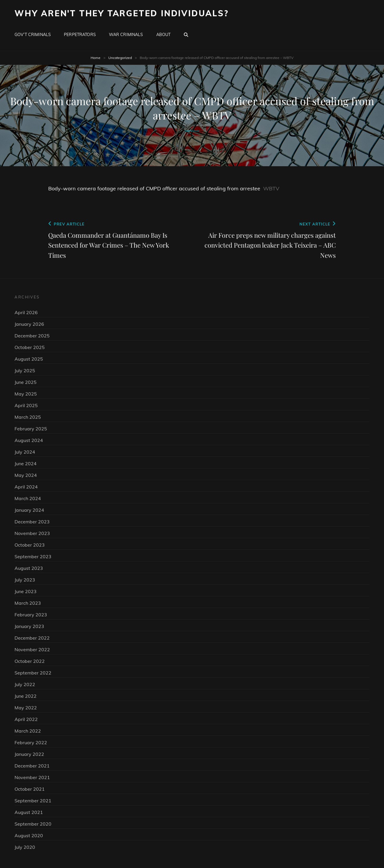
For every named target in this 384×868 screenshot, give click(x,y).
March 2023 (28, 603)
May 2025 (26, 394)
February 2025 (31, 429)
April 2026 (26, 312)
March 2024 (28, 498)
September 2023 (33, 556)
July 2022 (25, 684)
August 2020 (29, 835)
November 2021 (32, 777)
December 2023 (32, 522)
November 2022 (32, 649)
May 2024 (26, 475)
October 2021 (30, 789)
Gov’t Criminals (33, 35)
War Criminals (126, 35)
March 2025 (28, 417)
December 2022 (32, 638)
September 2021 (33, 801)
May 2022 (26, 708)
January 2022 (29, 754)
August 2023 (29, 568)
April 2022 (26, 719)
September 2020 (33, 824)
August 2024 (29, 440)
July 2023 (25, 580)
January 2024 (29, 510)
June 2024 (26, 463)
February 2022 (31, 742)
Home (96, 58)
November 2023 (32, 533)
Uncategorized (120, 58)
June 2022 (26, 696)
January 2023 (29, 626)
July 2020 (25, 847)
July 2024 (25, 452)
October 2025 (30, 347)
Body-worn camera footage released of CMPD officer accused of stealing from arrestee (154, 188)
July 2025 (25, 371)
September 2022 (33, 673)
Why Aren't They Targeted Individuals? (122, 13)
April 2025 (26, 405)
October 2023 (30, 545)
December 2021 (32, 766)
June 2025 (26, 382)
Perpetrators (80, 35)
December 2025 (32, 336)
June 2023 (26, 591)
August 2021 (29, 812)
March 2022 (28, 731)
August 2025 (29, 359)
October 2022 (30, 661)
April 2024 (26, 487)
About (164, 35)
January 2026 (29, 324)
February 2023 (31, 615)
